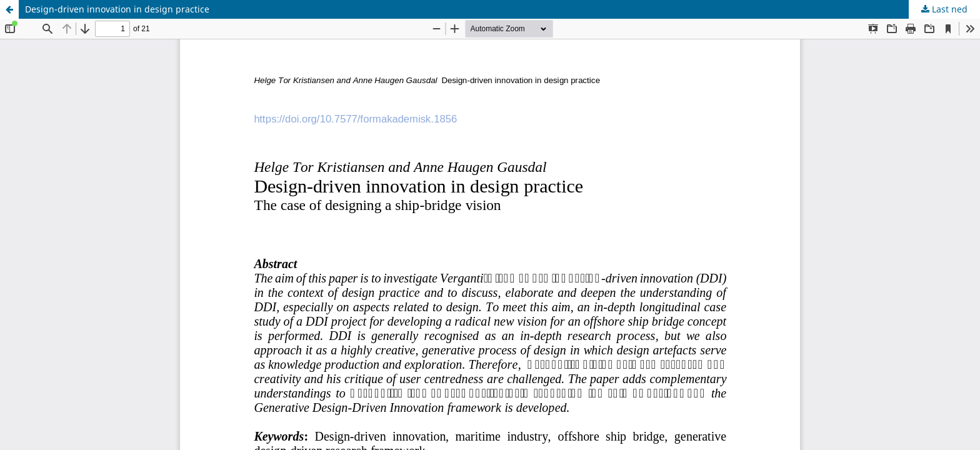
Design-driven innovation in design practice (117, 9)
